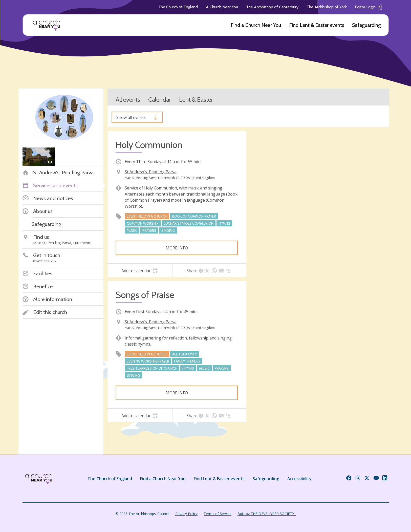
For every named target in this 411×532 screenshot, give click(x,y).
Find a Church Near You (256, 25)
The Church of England (178, 7)
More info (177, 248)
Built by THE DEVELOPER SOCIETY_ (267, 514)
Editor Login (369, 7)
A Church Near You (222, 7)
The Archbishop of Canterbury (272, 7)
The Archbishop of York (327, 7)
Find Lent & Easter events (317, 25)
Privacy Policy (186, 514)
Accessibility (299, 479)
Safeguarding (366, 25)
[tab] (140, 271)
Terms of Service (218, 514)
